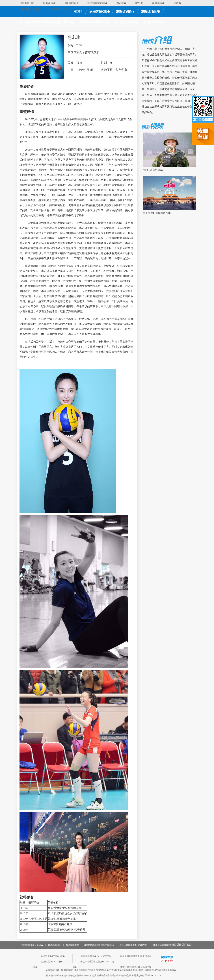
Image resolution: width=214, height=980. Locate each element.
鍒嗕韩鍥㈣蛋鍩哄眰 (94, 22)
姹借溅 (177, 3)
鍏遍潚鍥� (158, 3)
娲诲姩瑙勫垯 (150, 12)
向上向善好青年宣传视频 (157, 213)
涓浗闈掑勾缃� (58, 9)
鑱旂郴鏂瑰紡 (55, 945)
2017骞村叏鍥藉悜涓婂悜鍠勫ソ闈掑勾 (46, 22)
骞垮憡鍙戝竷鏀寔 (173, 945)
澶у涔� (121, 3)
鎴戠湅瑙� (49, 3)
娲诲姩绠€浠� (100, 12)
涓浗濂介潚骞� (126, 22)
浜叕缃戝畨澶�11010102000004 (96, 956)
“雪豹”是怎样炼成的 (154, 170)
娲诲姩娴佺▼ (126, 12)
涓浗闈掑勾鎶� (31, 9)
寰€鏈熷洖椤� (154, 22)
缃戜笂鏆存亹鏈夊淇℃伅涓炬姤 (99, 945)
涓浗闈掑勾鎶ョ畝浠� (32, 945)
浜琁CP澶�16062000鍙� (53, 956)
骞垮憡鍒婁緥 (72, 945)
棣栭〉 (79, 12)
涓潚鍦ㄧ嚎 (27, 3)
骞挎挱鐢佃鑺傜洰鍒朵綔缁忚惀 (136, 967)
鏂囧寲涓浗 (71, 3)
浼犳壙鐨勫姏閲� (97, 3)
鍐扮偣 (139, 3)
